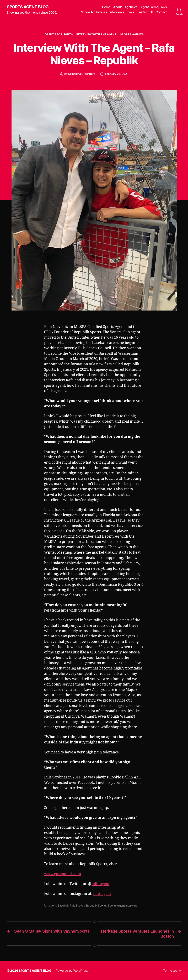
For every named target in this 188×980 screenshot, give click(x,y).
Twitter (142, 12)
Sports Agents (132, 34)
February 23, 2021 (117, 74)
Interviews (117, 12)
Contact (161, 12)
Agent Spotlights (59, 34)
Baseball (63, 905)
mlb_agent (100, 884)
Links (130, 12)
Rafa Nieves (77, 905)
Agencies (131, 7)
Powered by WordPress (72, 970)
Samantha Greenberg (82, 74)
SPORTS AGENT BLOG (28, 7)
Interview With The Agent (96, 34)
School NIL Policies (94, 12)
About (117, 7)
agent (53, 905)
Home (106, 7)
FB (151, 12)
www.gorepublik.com (63, 874)
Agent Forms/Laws (154, 7)
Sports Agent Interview (123, 905)
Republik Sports (96, 905)
